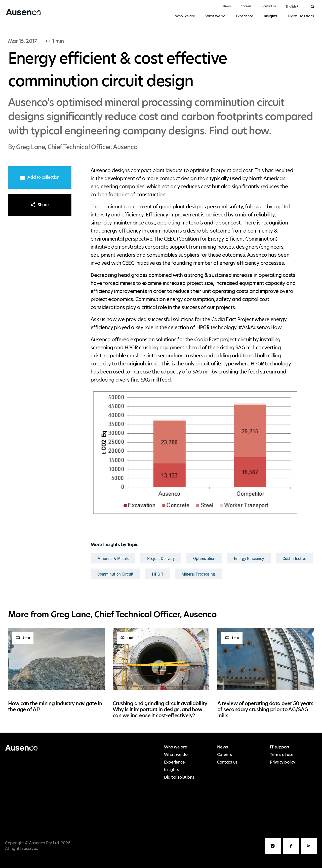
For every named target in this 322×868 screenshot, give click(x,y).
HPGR (157, 574)
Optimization (204, 558)
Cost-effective (294, 558)
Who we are (185, 16)
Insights (270, 16)
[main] (161, 378)
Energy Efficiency (249, 558)
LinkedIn (309, 854)
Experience (245, 16)
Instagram (273, 854)
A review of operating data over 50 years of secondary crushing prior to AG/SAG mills (265, 709)
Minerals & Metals (113, 558)
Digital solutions (301, 16)
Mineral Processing (198, 574)
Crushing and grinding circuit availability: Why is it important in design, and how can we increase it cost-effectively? (161, 709)
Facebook (291, 854)
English (291, 6)
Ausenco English (22, 15)
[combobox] (292, 6)
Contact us (269, 6)
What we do (215, 16)
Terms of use (282, 755)
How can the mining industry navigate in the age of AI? (55, 706)
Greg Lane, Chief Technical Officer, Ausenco (77, 147)
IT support (280, 747)
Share (40, 205)
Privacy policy (283, 762)
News (227, 6)
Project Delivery (161, 558)
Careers (246, 6)
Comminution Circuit (115, 574)
